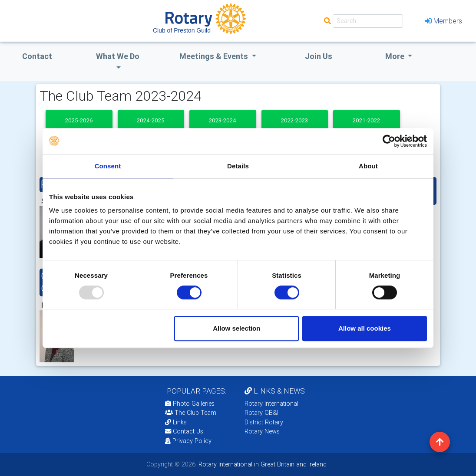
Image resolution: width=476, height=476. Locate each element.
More (396, 56)
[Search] (368, 21)
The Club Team (191, 413)
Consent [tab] (108, 166)
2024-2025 (151, 120)
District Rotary (264, 422)
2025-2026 (79, 120)
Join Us (319, 56)
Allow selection (236, 328)
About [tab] (368, 166)
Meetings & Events (215, 56)
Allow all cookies (365, 328)
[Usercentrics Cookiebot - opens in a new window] (389, 141)
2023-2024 (223, 120)
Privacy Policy (188, 441)
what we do (118, 56)
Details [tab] (238, 166)
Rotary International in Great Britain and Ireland (262, 464)
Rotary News (262, 431)
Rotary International (271, 404)
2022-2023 (294, 120)
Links (176, 422)
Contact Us (184, 431)
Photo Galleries (190, 404)
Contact (37, 56)
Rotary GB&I (261, 413)
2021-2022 (366, 120)
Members (443, 21)
